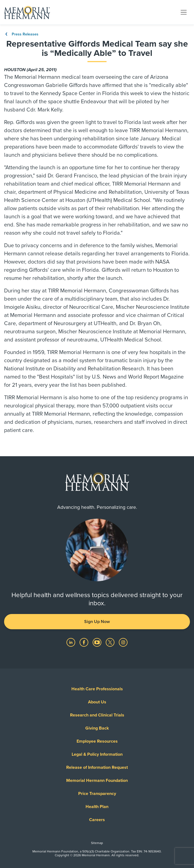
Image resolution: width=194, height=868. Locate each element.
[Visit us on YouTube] (98, 642)
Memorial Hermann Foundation (97, 781)
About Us (97, 702)
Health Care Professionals (97, 689)
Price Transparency (97, 794)
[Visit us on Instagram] (123, 642)
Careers (97, 820)
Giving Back (97, 728)
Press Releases (21, 34)
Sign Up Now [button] (97, 622)
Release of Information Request (97, 767)
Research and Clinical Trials (97, 715)
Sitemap (97, 843)
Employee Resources (97, 741)
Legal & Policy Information (97, 754)
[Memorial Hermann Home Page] (27, 12)
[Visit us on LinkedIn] (71, 642)
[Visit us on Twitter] (111, 642)
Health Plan (97, 807)
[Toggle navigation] (184, 12)
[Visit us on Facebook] (84, 642)
